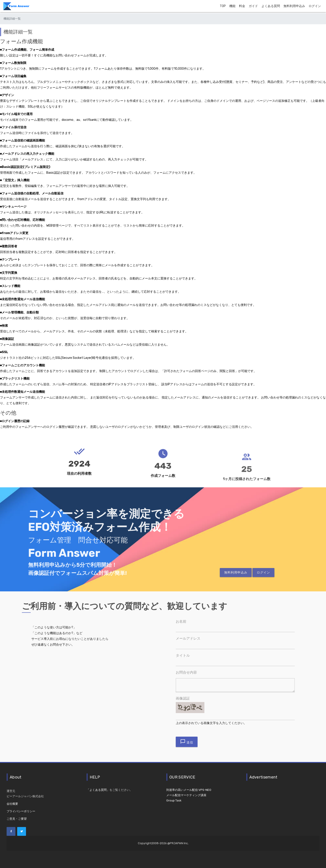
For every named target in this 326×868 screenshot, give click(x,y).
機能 (232, 6)
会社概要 (12, 804)
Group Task (174, 800)
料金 (242, 6)
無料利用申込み (294, 6)
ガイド (253, 6)
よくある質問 (271, 6)
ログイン (315, 6)
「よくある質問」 (98, 790)
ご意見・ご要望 (17, 819)
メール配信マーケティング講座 (186, 795)
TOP (223, 6)
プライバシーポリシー (21, 811)
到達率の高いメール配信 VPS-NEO (189, 790)
